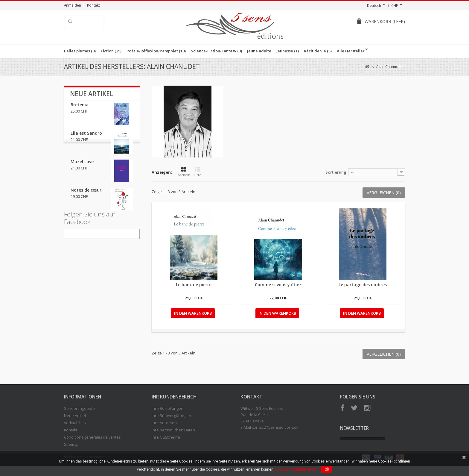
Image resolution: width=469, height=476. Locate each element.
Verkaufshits (75, 423)
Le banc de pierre (194, 285)
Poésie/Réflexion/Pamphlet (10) (156, 51)
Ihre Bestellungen (167, 408)
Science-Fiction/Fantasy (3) (216, 51)
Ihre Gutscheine (166, 437)
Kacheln (184, 172)
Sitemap (71, 444)
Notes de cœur (86, 195)
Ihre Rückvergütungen (171, 416)
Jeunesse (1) (288, 51)
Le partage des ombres (363, 285)
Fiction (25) (111, 51)
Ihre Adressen (164, 423)
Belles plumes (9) (80, 51)
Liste (198, 172)
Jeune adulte (259, 51)
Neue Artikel (92, 94)
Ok (327, 469)
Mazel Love (82, 166)
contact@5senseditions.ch (275, 427)
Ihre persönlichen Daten (173, 430)
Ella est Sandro (86, 138)
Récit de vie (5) (318, 51)
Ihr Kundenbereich (174, 397)
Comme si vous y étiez (278, 285)
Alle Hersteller (351, 51)
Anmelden (73, 5)
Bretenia (80, 109)
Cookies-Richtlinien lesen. (297, 469)
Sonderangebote (79, 408)
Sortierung (336, 172)
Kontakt (93, 5)
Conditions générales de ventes (92, 437)
